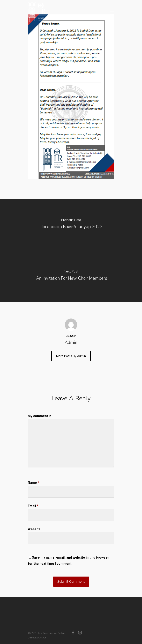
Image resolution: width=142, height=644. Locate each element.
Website (34, 529)
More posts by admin (71, 356)
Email (33, 506)
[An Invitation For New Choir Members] (71, 276)
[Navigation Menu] (112, 13)
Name (33, 483)
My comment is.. (40, 416)
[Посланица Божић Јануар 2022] (71, 225)
